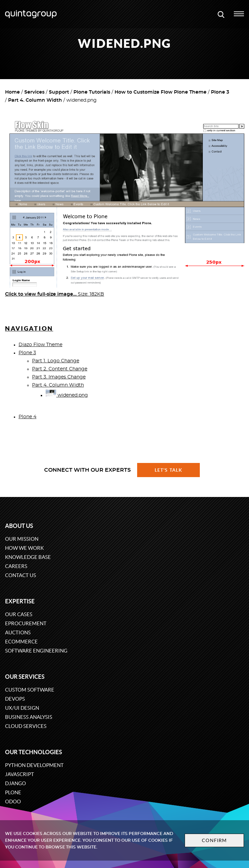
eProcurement (26, 623)
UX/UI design (22, 708)
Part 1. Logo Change (56, 361)
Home (12, 92)
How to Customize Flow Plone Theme (161, 92)
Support (59, 92)
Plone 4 (27, 417)
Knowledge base (28, 557)
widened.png (67, 395)
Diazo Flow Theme (40, 345)
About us (19, 526)
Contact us (21, 575)
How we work (24, 548)
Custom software (30, 690)
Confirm (214, 840)
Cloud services (26, 726)
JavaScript (20, 774)
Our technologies (34, 752)
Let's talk (168, 470)
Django (15, 783)
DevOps (15, 699)
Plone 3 (220, 92)
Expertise (20, 601)
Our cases (19, 614)
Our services (25, 677)
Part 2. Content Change (60, 369)
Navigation (29, 328)
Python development (34, 765)
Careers (16, 566)
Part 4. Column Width (35, 100)
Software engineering (36, 651)
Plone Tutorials (92, 92)
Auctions (18, 632)
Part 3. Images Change (59, 377)
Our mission (22, 539)
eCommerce (21, 642)
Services (34, 92)
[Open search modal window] (221, 14)
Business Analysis (29, 717)
